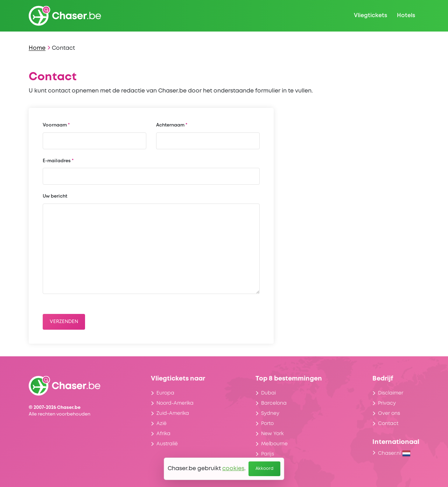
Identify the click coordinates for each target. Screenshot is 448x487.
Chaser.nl (394, 453)
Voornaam (55, 125)
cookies (233, 469)
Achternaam (170, 125)
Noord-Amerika (175, 403)
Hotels (406, 16)
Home (37, 48)
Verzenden (64, 322)
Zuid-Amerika (173, 413)
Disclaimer (391, 393)
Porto (267, 424)
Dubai (268, 393)
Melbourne (274, 444)
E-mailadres (57, 161)
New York (272, 434)
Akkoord (264, 469)
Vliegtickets (370, 16)
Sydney (270, 413)
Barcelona (274, 403)
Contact (388, 424)
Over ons (389, 413)
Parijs (268, 454)
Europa (165, 393)
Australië (167, 444)
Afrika (163, 434)
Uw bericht (55, 196)
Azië (162, 424)
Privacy (387, 403)
